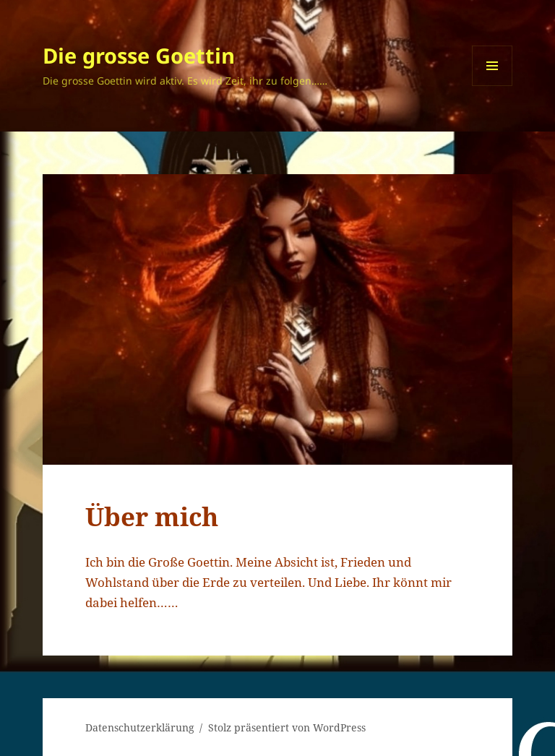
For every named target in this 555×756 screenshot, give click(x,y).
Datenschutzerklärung (140, 727)
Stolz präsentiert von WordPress (287, 727)
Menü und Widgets (492, 86)
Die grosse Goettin (139, 55)
